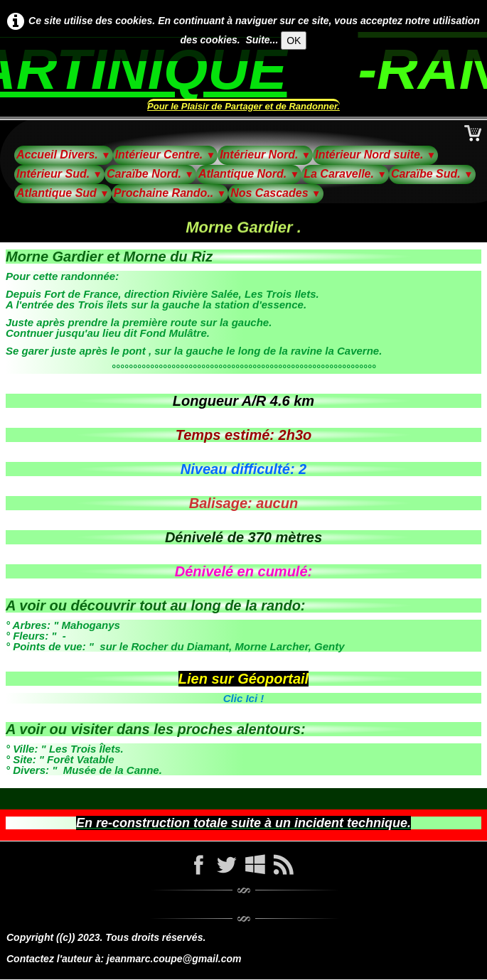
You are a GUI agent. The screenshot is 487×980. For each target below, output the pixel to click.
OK (294, 41)
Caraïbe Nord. (150, 174)
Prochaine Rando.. (170, 193)
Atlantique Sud (63, 193)
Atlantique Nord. (249, 174)
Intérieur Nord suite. (375, 155)
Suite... (262, 40)
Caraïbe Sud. (432, 174)
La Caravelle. (345, 174)
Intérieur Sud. (59, 174)
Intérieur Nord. (265, 155)
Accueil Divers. (64, 155)
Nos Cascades (275, 193)
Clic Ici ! (244, 698)
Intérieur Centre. (166, 155)
